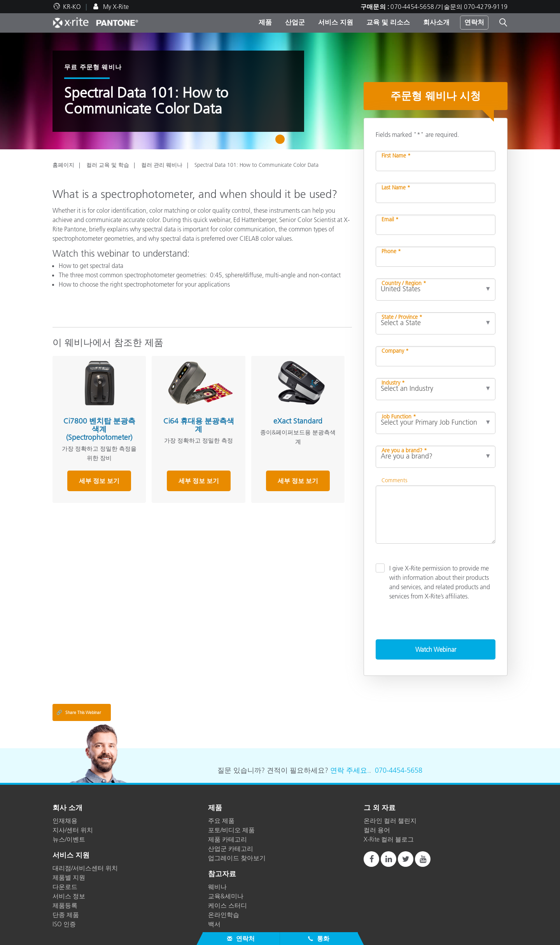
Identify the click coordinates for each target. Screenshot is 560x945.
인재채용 (65, 821)
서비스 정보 (69, 896)
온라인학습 (224, 915)
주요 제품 (221, 821)
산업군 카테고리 (231, 849)
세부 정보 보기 (99, 480)
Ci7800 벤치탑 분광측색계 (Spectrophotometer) (99, 429)
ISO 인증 (64, 924)
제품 (265, 22)
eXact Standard (297, 421)
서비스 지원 (336, 22)
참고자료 (222, 874)
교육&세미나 (226, 896)
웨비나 (217, 887)
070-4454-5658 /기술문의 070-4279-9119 (449, 7)
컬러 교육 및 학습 (108, 165)
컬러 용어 (377, 830)
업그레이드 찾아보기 (237, 858)
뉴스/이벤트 (69, 839)
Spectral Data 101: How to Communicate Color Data (256, 165)
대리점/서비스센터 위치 (85, 868)
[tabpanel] (280, 91)
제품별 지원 (69, 877)
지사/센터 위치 (73, 830)
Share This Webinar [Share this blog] (79, 712)
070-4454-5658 (399, 770)
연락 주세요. (350, 770)
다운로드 (65, 887)
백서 (214, 924)
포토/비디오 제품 (231, 830)
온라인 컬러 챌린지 (390, 821)
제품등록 (65, 905)
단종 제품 (66, 915)
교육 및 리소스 (388, 22)
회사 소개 (67, 808)
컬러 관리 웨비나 (162, 165)
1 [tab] (282, 142)
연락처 (474, 22)
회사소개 (436, 22)
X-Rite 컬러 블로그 (389, 839)
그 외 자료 (380, 808)
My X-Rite (115, 7)
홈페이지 (63, 165)
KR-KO (72, 7)
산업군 (295, 22)
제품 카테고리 (227, 839)
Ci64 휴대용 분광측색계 (198, 425)
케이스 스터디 (227, 905)
